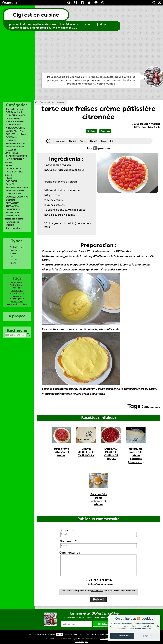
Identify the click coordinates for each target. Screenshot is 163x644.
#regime (17, 296)
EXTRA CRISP (13, 203)
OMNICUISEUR (13, 209)
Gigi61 (60, 634)
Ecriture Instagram (81, 642)
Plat (12, 257)
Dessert (14, 260)
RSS (88, 634)
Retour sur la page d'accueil (52, 102)
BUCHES (10, 225)
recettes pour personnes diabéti (14, 217)
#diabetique (17, 291)
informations (12, 222)
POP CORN (11, 181)
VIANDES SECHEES (15, 191)
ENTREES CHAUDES (16, 144)
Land (77, 634)
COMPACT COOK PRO (17, 197)
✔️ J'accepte (122, 636)
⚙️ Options (147, 636)
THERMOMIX (12, 206)
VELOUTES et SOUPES (17, 187)
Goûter (13, 250)
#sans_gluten (17, 299)
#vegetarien (13, 304)
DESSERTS (11, 140)
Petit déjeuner (17, 247)
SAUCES (10, 184)
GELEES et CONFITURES (11, 151)
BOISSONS (11, 137)
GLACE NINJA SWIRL (16, 115)
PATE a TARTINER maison (14, 173)
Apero (13, 263)
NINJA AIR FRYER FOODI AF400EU (14, 123)
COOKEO (10, 200)
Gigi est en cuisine (36, 15)
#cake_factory (17, 285)
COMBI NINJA (13, 118)
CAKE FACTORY (14, 194)
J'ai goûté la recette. (99, 584)
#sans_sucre (17, 301)
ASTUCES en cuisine (16, 134)
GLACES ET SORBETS (16, 156)
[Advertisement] (82, 52)
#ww (25, 304)
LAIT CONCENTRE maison (14, 161)
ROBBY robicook (14, 112)
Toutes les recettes (15, 109)
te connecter (97, 591)
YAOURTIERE (12, 213)
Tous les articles (14, 228)
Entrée (13, 253)
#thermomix (17, 282)
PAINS (9, 165)
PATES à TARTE (13, 169)
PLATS (9, 178)
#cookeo (17, 288)
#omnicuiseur (17, 293)
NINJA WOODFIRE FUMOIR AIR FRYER (15, 129)
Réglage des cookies (101, 634)
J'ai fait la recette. (99, 580)
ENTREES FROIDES (15, 147)
